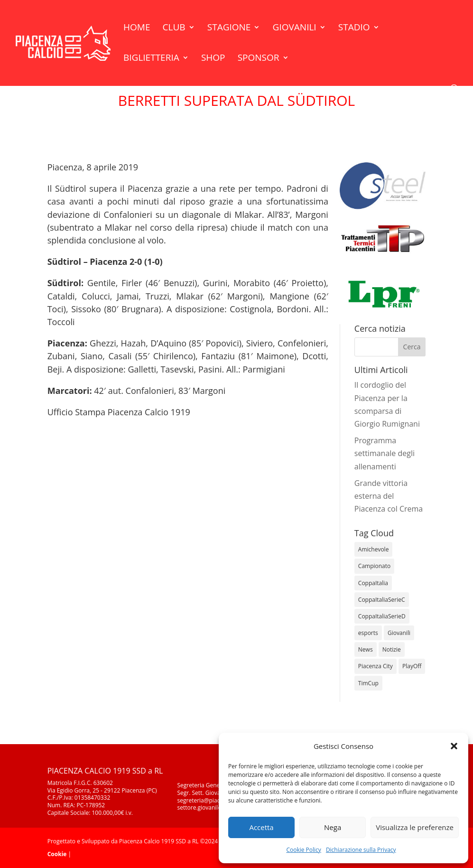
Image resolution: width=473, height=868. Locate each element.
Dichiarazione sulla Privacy (361, 850)
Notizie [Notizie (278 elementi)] (392, 649)
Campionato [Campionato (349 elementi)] (374, 566)
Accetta (261, 827)
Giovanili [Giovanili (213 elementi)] (399, 633)
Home (137, 28)
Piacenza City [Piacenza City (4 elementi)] (376, 666)
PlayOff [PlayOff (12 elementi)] (412, 666)
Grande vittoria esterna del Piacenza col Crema (389, 496)
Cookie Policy (303, 850)
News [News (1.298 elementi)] (366, 649)
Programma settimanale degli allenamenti (385, 453)
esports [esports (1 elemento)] (368, 633)
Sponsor (259, 59)
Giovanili (295, 28)
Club (174, 28)
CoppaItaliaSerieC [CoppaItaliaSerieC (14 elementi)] (382, 600)
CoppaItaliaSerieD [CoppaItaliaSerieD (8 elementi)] (382, 616)
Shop (213, 59)
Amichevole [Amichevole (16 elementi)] (374, 549)
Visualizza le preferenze (415, 827)
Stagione (229, 28)
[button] (454, 746)
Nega (333, 827)
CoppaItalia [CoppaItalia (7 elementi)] (373, 583)
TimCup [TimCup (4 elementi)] (368, 683)
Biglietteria (151, 59)
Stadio (354, 28)
